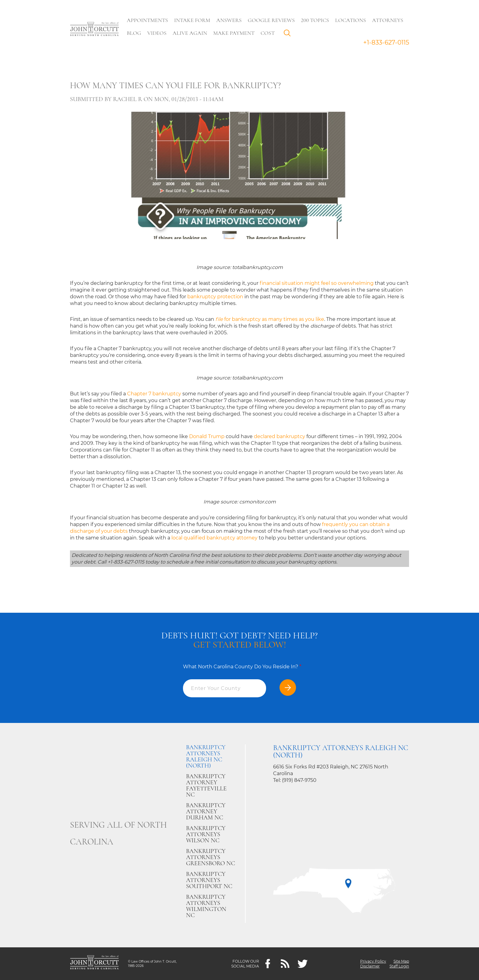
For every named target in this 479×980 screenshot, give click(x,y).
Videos (157, 33)
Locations (351, 20)
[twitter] (303, 964)
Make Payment (234, 33)
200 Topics (315, 20)
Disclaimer (370, 966)
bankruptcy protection (215, 297)
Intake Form (192, 20)
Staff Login (399, 966)
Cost (268, 33)
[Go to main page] (94, 30)
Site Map (401, 961)
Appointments (147, 20)
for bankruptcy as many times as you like (270, 319)
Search (289, 34)
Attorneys (388, 20)
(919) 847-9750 (299, 780)
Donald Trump (207, 436)
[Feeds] (285, 964)
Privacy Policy (373, 961)
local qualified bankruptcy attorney (214, 538)
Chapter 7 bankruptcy (154, 394)
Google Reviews (271, 20)
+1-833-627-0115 (386, 42)
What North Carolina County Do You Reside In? (242, 667)
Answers (229, 20)
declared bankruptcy (280, 436)
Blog (134, 33)
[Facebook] (268, 964)
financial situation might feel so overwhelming (317, 283)
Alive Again (190, 33)
